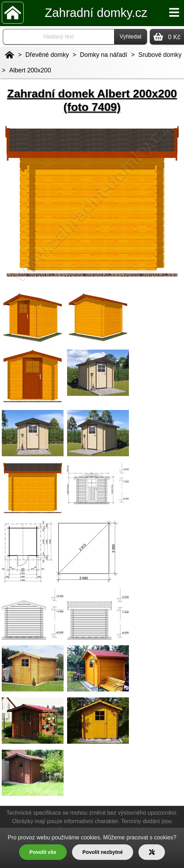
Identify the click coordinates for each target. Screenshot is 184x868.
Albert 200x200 (30, 70)
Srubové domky (160, 55)
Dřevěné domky (47, 55)
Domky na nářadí (103, 55)
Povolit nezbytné (102, 852)
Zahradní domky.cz (96, 13)
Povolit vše (43, 852)
